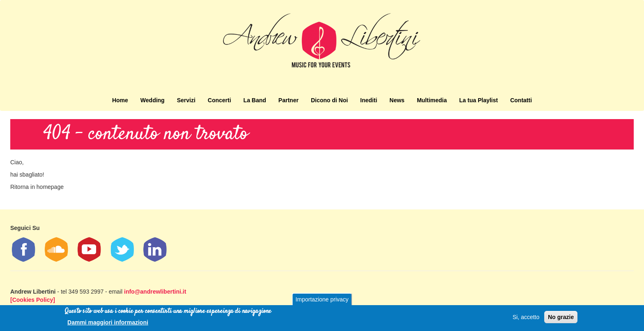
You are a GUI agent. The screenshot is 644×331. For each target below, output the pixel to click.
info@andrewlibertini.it (155, 292)
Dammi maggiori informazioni (108, 322)
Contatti (521, 100)
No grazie (561, 317)
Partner (289, 100)
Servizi (186, 100)
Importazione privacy (322, 299)
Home (120, 100)
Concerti (220, 100)
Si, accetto (526, 317)
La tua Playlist (478, 100)
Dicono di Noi (329, 100)
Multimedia (432, 100)
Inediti (369, 100)
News (397, 100)
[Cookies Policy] (33, 300)
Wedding (153, 100)
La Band (255, 100)
